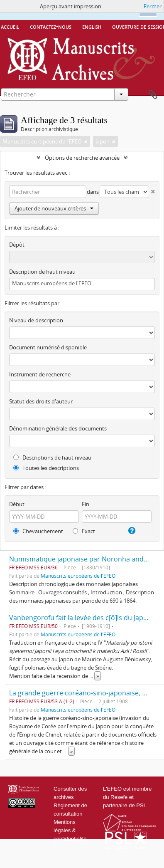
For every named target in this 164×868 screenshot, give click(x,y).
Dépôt (17, 245)
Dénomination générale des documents (58, 428)
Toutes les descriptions (46, 468)
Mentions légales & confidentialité (70, 830)
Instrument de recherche (40, 374)
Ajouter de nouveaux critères (54, 208)
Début (17, 504)
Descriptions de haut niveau (52, 457)
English (92, 26)
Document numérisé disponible (48, 347)
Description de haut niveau (42, 272)
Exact (84, 531)
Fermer (153, 6)
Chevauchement (38, 531)
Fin (86, 504)
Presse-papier (153, 95)
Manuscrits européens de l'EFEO (78, 576)
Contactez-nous (51, 26)
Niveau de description (36, 320)
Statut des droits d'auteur (41, 401)
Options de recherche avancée (82, 158)
